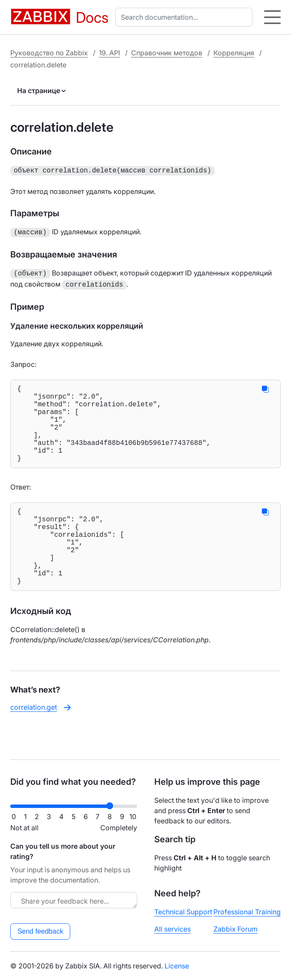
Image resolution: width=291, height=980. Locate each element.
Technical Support (183, 912)
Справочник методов (167, 53)
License (177, 966)
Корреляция (234, 53)
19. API (109, 53)
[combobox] (186, 17)
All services (172, 929)
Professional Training (247, 912)
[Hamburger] (272, 17)
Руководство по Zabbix (49, 53)
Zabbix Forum (235, 929)
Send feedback (40, 931)
